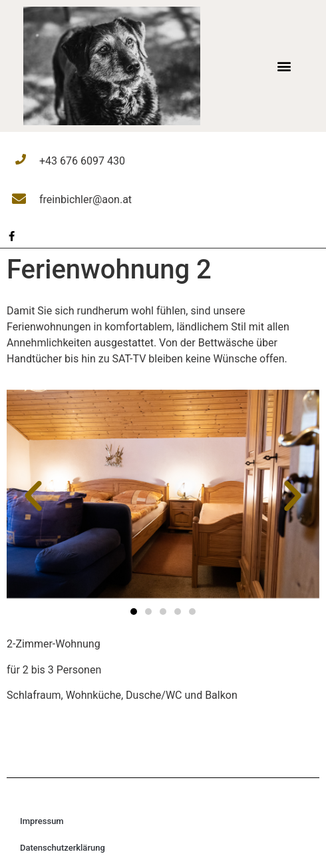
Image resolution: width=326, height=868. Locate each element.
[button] (284, 66)
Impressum (42, 821)
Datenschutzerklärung (63, 848)
